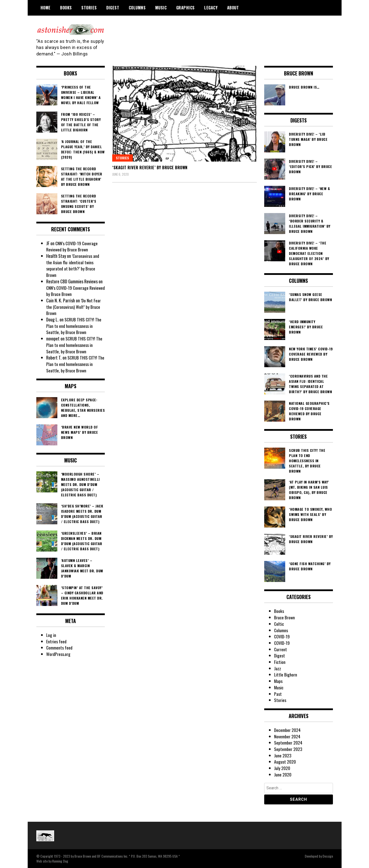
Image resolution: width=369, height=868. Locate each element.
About (233, 8)
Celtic (279, 624)
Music (161, 8)
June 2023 (283, 755)
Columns (137, 8)
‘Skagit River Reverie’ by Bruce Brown (150, 168)
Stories (89, 8)
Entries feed (56, 641)
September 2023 (288, 749)
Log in (51, 635)
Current (281, 649)
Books (66, 8)
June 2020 (283, 774)
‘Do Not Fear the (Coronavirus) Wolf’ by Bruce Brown (74, 307)
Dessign (328, 856)
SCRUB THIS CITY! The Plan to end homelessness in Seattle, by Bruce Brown (74, 326)
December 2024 (287, 730)
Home (46, 8)
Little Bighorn (286, 675)
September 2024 (288, 743)
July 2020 (282, 768)
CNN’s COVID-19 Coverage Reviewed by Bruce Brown (72, 246)
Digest (113, 8)
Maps (278, 681)
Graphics (185, 8)
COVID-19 (282, 636)
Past (278, 694)
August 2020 (285, 762)
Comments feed (59, 648)
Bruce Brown (285, 617)
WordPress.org (58, 654)
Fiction (280, 662)
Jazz (278, 668)
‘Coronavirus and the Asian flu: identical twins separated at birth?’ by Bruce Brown (73, 265)
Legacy (211, 8)
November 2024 (287, 736)
